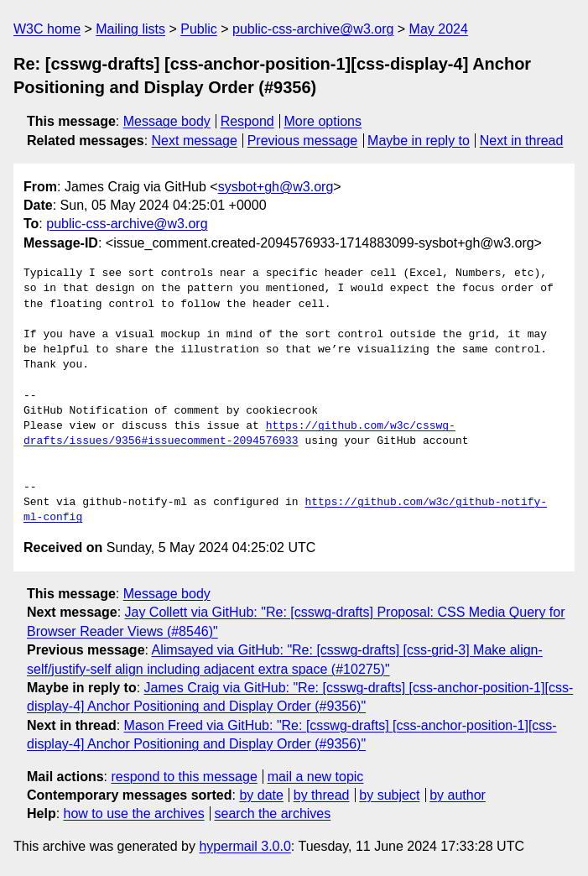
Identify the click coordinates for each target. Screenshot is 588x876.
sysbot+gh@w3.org (276, 187)
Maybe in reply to (419, 141)
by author (458, 795)
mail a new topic (316, 777)
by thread (322, 795)
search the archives (273, 813)
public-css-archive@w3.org (313, 29)
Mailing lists (130, 29)
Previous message (303, 141)
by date (261, 795)
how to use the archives (134, 813)
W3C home (47, 29)
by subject (389, 795)
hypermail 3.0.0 (245, 846)
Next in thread (522, 141)
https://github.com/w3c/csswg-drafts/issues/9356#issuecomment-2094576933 (239, 434)
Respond (247, 121)
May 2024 (439, 29)
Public (199, 29)
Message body (167, 121)
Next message (195, 141)
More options (323, 121)
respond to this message (184, 777)
